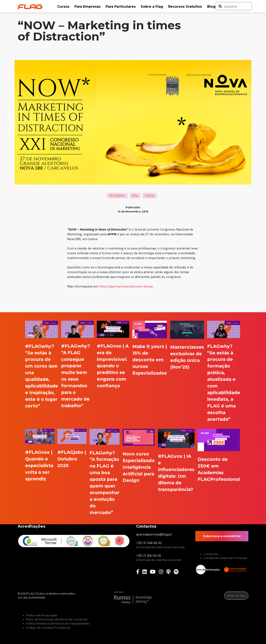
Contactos (211, 554)
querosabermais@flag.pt (154, 534)
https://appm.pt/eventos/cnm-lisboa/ (126, 286)
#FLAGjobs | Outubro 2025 (72, 459)
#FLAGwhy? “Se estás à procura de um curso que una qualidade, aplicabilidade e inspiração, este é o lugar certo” (42, 376)
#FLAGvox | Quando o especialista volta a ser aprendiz (39, 465)
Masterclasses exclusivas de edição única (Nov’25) (187, 357)
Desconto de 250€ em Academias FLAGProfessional (219, 469)
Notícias (150, 196)
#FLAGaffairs (117, 196)
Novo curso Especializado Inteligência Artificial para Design (139, 467)
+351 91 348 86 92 (149, 543)
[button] (64, 7)
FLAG (31, 593)
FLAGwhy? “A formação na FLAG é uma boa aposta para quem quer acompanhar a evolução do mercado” (105, 483)
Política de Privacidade (42, 615)
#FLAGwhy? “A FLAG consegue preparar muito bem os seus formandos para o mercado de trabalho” (76, 376)
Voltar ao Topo (236, 596)
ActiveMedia (37, 597)
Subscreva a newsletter (222, 536)
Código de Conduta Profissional (48, 628)
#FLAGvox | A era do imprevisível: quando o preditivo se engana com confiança (113, 366)
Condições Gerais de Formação (225, 558)
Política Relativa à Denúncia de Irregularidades (58, 623)
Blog (135, 196)
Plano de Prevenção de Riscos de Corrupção (57, 619)
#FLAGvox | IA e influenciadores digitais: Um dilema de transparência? (176, 473)
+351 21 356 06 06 (148, 556)
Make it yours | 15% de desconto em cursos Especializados (150, 360)
